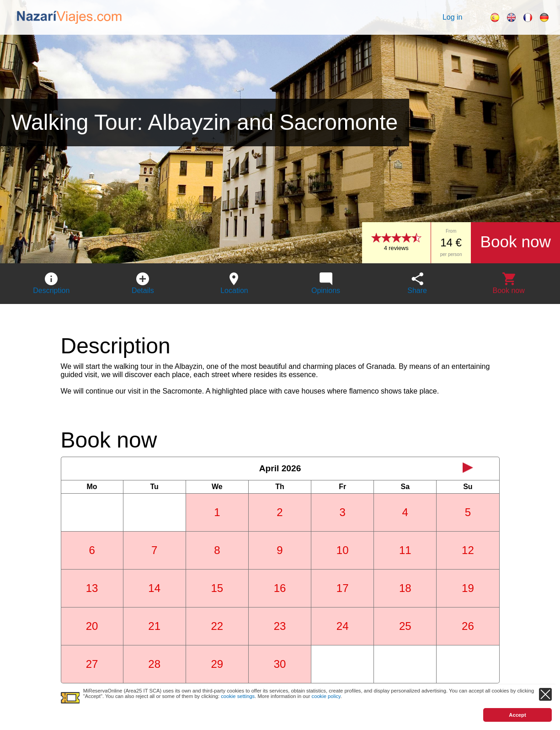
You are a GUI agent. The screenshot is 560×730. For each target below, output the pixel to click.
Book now (515, 242)
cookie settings (238, 696)
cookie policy (326, 696)
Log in (453, 17)
